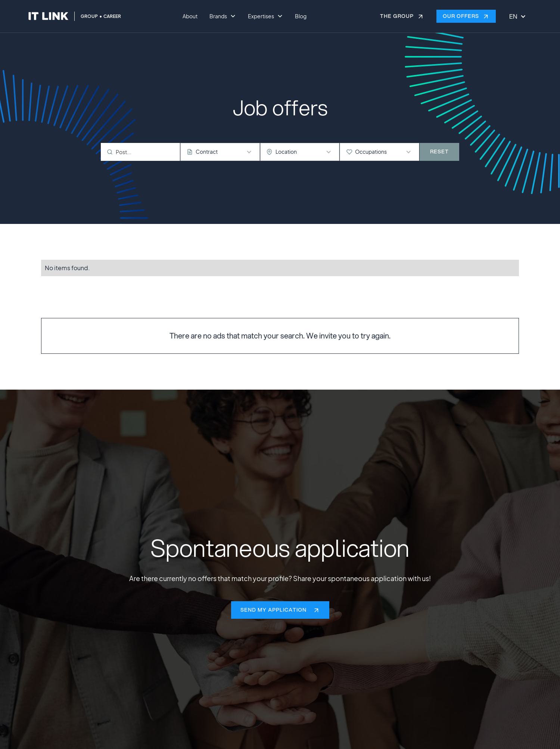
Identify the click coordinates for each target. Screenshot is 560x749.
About (190, 16)
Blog (301, 16)
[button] (223, 16)
